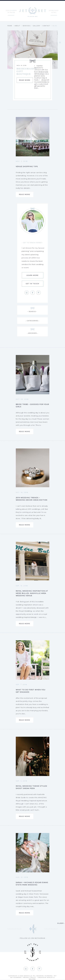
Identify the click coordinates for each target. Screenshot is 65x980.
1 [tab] (60, 42)
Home (10, 26)
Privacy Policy (30, 977)
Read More (21, 81)
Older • (61, 923)
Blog (55, 26)
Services (27, 26)
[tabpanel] (33, 64)
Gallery (37, 26)
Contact (46, 26)
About (17, 26)
